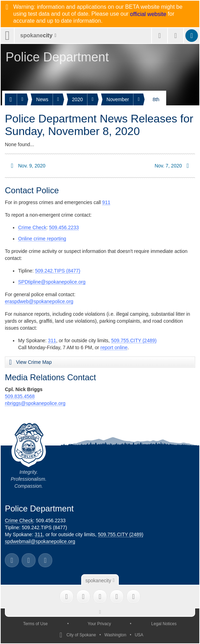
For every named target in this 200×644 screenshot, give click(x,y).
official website (148, 14)
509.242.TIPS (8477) (58, 271)
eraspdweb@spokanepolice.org (39, 301)
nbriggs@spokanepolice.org (35, 403)
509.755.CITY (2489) (134, 340)
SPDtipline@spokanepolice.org (52, 282)
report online (114, 347)
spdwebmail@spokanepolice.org (40, 541)
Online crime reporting (42, 239)
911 (106, 202)
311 (52, 340)
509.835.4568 (20, 396)
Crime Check (32, 227)
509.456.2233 (64, 227)
